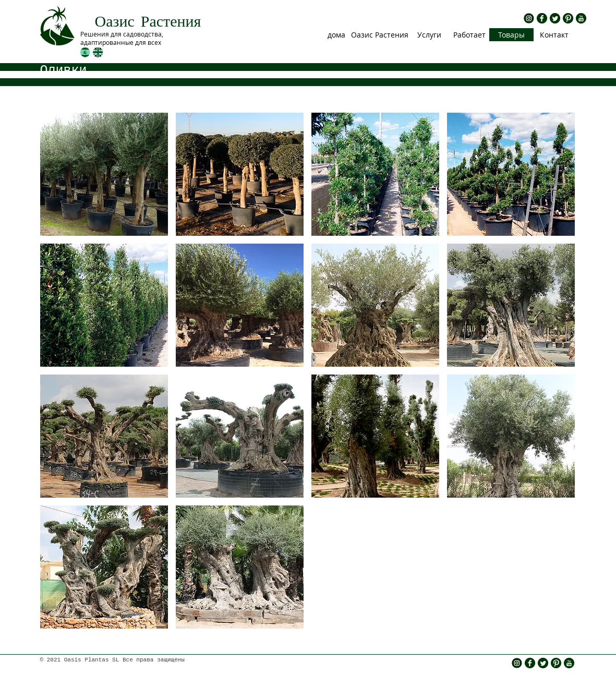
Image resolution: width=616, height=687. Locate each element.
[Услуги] (429, 35)
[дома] (337, 35)
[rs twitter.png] (555, 18)
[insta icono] (529, 18)
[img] (104, 174)
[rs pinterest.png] (568, 18)
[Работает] (470, 35)
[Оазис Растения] (380, 35)
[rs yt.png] (581, 18)
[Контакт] (554, 35)
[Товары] (511, 35)
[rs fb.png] (542, 18)
